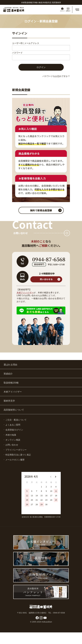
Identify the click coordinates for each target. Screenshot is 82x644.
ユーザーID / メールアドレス (26, 43)
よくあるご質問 (13, 425)
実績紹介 (8, 373)
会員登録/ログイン (14, 430)
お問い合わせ (12, 445)
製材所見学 (9, 401)
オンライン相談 (13, 440)
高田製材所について (14, 410)
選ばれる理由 (10, 364)
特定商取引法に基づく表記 (18, 455)
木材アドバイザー (25, 292)
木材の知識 (11, 435)
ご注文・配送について (16, 420)
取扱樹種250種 (11, 383)
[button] (77, 10)
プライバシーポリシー (16, 450)
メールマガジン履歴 (15, 460)
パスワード (17, 53)
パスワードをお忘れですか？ (56, 76)
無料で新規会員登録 (41, 210)
